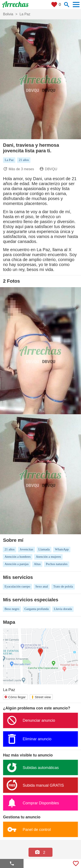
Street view (41, 697)
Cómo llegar (15, 697)
